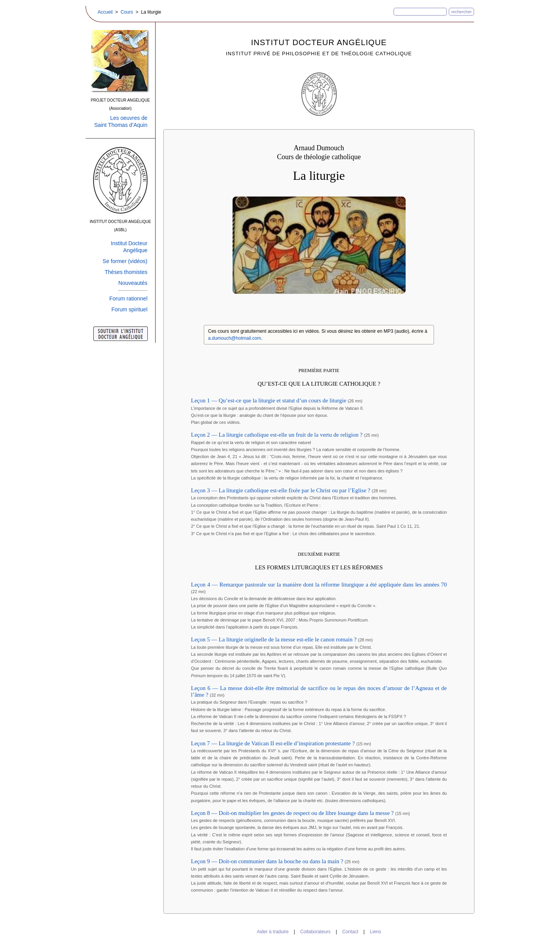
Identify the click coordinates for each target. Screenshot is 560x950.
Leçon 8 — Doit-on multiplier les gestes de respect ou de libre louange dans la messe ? (293, 813)
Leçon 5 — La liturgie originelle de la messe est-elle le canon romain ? (275, 639)
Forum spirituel (129, 309)
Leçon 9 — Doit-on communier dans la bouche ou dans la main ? (268, 861)
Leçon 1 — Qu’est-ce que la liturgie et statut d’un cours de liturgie (269, 400)
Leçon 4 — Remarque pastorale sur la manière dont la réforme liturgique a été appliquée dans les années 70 (319, 585)
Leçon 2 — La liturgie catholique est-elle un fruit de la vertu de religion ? (277, 435)
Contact (350, 932)
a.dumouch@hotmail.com (234, 338)
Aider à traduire (273, 932)
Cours (127, 12)
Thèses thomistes (126, 272)
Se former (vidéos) (125, 261)
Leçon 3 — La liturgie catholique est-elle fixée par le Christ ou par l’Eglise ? (281, 490)
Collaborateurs (315, 932)
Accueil (105, 12)
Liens (375, 932)
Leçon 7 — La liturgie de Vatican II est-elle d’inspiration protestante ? (274, 743)
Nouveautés (133, 283)
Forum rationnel (128, 299)
